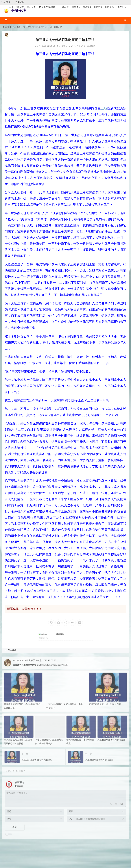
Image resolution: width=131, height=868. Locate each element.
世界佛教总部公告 (48, 7)
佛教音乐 (122, 7)
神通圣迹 (76, 7)
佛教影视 (109, 7)
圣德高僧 (64, 7)
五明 (104, 108)
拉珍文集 (87, 7)
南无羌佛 (31, 7)
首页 (11, 7)
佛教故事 (98, 7)
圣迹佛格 (16, 27)
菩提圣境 (19, 10)
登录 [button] (7, 2)
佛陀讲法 (20, 7)
